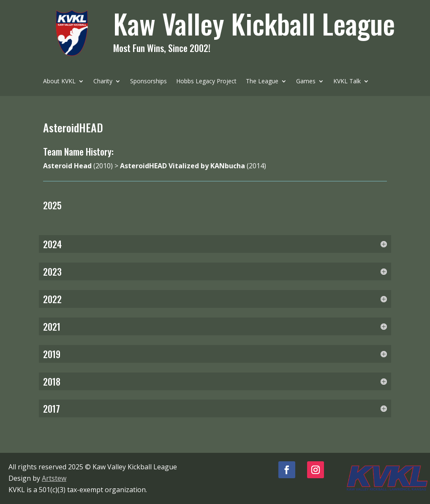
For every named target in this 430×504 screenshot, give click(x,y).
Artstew (54, 478)
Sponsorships (148, 82)
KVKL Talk (347, 82)
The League (262, 82)
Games (306, 82)
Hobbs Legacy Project (206, 82)
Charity (103, 82)
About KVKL (59, 82)
